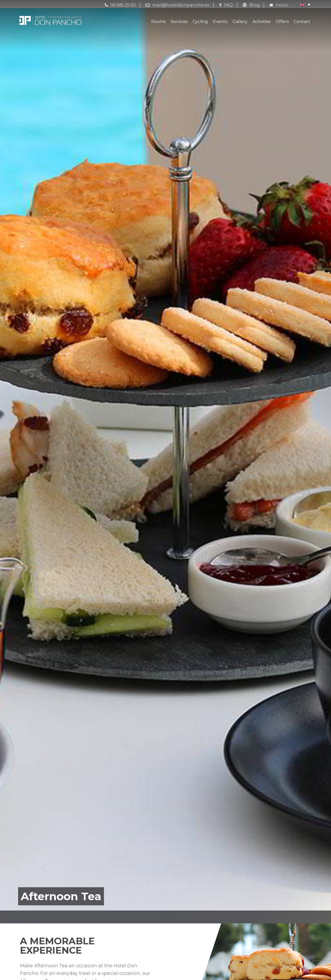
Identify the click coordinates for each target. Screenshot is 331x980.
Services (179, 22)
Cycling (200, 22)
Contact (302, 22)
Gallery (240, 22)
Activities (262, 22)
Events (220, 22)
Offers (282, 22)
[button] (303, 5)
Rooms (158, 22)
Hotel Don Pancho (50, 20)
